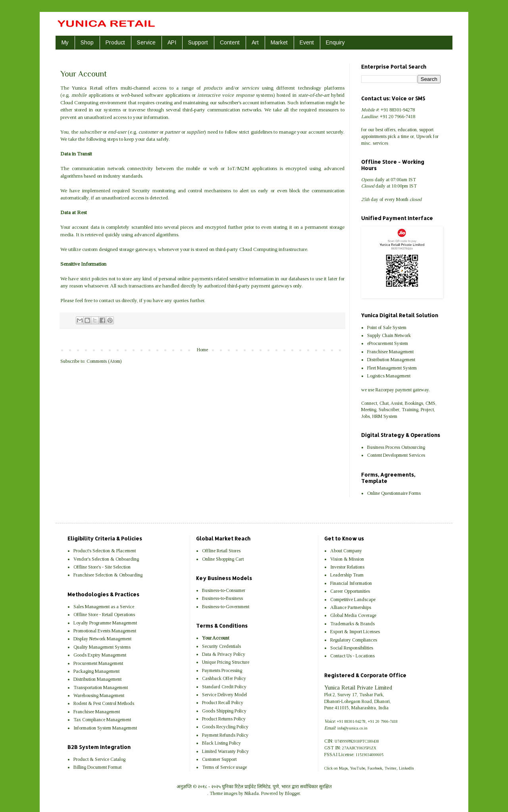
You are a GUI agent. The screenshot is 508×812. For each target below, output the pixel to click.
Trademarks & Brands (352, 624)
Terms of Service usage (224, 767)
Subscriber (389, 410)
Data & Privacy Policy (224, 654)
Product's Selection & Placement (105, 551)
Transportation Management (101, 688)
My (65, 42)
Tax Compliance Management (102, 720)
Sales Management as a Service (104, 607)
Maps (343, 768)
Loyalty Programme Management (105, 623)
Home (202, 350)
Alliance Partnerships (351, 607)
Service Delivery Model (224, 695)
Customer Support (219, 759)
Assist (396, 403)
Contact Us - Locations (352, 656)
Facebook (375, 768)
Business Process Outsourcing (396, 447)
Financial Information (351, 583)
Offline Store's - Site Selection (102, 567)
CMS (430, 403)
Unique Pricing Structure (226, 662)
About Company (346, 551)
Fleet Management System (392, 368)
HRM (377, 416)
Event (307, 42)
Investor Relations (347, 567)
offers (390, 130)
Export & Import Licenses (355, 632)
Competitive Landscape (353, 599)
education (407, 130)
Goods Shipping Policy (224, 711)
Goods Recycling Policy (225, 727)
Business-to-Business (222, 598)
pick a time (398, 136)
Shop (87, 42)
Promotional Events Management (105, 631)
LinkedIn (406, 768)
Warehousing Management (99, 695)
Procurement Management (98, 663)
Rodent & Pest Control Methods (104, 703)
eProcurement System (388, 343)
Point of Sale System (387, 327)
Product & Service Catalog (99, 759)
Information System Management (105, 728)
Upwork (424, 136)
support (426, 130)
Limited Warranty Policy (225, 751)
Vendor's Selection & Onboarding (106, 559)
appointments (374, 136)
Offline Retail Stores (221, 551)
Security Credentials (221, 646)
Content (230, 42)
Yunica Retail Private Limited (358, 688)
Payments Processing (222, 670)
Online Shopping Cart (223, 559)
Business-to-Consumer (224, 590)
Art (255, 42)
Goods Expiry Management (100, 655)
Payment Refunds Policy (225, 735)
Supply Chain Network (389, 335)
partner (172, 132)
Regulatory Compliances (354, 640)
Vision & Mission (347, 559)
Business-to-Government (226, 607)
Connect (369, 403)
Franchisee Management (390, 352)
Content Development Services (396, 455)
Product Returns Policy (224, 719)
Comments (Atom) (104, 361)
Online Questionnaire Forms (394, 493)
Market (279, 42)
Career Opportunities (350, 591)
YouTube (358, 768)
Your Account (216, 638)
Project (427, 410)
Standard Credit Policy (224, 687)
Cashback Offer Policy (224, 678)
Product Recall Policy (223, 703)
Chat (384, 403)
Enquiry (335, 42)
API (172, 42)
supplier (195, 132)
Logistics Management (389, 376)
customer (148, 132)
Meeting (369, 410)
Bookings (414, 403)
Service (146, 42)
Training (410, 410)
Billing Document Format (97, 767)
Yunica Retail (87, 88)
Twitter (391, 768)
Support (198, 42)
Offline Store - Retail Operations (104, 615)
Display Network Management (102, 639)
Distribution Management (391, 360)
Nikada (252, 793)
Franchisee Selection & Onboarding (108, 575)
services (380, 143)
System (390, 416)
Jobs (366, 416)
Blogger (292, 793)
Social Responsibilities (352, 648)
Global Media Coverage (353, 615)
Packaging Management (96, 671)
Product (115, 42)
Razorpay (385, 390)
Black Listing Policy (221, 743)
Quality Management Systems (102, 647)
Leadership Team (347, 575)
